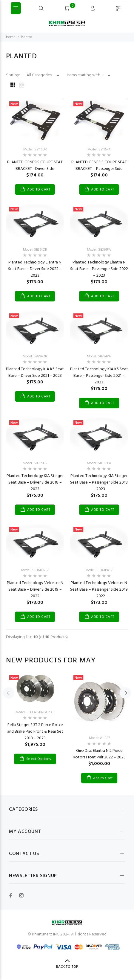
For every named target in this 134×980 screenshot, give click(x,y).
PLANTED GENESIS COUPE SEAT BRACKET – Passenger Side (99, 166)
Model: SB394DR (35, 356)
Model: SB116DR (35, 150)
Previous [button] (9, 693)
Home (11, 37)
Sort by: (13, 75)
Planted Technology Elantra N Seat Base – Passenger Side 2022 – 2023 (99, 269)
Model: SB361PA (99, 250)
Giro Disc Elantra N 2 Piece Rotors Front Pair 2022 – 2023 (99, 754)
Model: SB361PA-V (99, 570)
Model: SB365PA (99, 463)
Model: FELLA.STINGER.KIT (35, 712)
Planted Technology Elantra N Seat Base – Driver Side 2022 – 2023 (35, 269)
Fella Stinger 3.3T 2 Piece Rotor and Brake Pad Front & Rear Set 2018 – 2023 (35, 732)
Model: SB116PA (99, 150)
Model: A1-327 (99, 738)
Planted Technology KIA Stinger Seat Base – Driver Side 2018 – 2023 (35, 483)
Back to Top (67, 967)
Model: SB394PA (99, 356)
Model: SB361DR (35, 250)
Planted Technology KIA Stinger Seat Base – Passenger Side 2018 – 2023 (99, 483)
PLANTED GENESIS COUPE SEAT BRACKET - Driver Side (35, 166)
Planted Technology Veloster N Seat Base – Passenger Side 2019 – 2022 (99, 590)
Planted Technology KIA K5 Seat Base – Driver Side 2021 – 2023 (35, 372)
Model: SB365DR (35, 463)
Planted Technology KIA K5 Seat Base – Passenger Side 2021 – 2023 (99, 376)
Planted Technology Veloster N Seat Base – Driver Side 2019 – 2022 (35, 590)
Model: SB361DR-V (35, 570)
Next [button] (125, 693)
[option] (35, 714)
